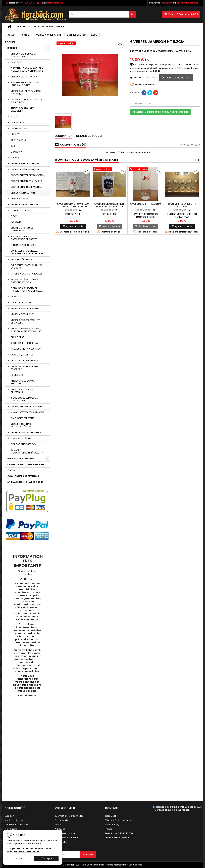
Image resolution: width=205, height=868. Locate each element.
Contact (112, 808)
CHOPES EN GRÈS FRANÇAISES (26, 181)
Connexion (167, 3)
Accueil (10, 42)
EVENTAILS (16, 222)
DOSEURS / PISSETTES (22, 355)
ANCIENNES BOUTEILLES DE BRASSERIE (24, 368)
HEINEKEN (16, 134)
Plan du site (11, 829)
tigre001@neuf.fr (56, 3)
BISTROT (22, 26)
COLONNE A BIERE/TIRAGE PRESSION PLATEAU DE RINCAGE (27, 289)
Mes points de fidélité (66, 838)
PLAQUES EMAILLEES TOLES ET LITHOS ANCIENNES (26, 84)
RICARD (15, 117)
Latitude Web (136, 865)
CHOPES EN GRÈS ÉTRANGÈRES (26, 187)
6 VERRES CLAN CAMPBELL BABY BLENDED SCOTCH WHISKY (109, 207)
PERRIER (15, 158)
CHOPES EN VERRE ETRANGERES (27, 175)
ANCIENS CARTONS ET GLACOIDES (22, 109)
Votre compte (65, 808)
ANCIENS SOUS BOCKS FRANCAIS (23, 382)
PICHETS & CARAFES (21, 210)
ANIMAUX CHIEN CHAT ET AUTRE (25, 482)
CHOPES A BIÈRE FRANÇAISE (25, 169)
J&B (13, 146)
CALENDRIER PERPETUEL (23, 418)
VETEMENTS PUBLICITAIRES (24, 361)
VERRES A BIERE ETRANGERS (25, 164)
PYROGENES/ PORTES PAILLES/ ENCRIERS (26, 267)
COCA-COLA (18, 123)
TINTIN (11, 470)
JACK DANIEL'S (18, 140)
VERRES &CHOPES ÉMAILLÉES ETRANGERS (25, 321)
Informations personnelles (69, 816)
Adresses (60, 829)
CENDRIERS (16, 62)
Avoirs (58, 825)
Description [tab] (64, 136)
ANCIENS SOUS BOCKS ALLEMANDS (23, 391)
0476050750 (27, 3)
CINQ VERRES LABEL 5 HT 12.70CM (182, 205)
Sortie (19, 858)
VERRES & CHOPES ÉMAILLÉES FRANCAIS (26, 92)
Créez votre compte (187, 3)
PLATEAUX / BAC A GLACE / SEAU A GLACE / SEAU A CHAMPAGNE (28, 70)
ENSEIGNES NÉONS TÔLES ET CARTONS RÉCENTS (25, 281)
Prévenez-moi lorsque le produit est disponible (161, 112)
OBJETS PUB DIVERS (21, 303)
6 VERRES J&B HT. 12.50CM (146, 204)
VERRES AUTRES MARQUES (24, 204)
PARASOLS (16, 297)
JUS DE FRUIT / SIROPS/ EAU (25, 343)
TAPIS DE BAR (18, 337)
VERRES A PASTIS (19, 199)
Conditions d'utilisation (17, 825)
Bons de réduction (65, 833)
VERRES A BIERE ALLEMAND (24, 308)
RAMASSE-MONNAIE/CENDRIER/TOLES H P (27, 451)
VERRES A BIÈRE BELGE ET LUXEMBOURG (23, 55)
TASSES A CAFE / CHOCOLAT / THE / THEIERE (26, 101)
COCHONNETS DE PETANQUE (23, 476)
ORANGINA (16, 152)
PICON (14, 216)
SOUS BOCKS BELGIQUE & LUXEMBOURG (24, 399)
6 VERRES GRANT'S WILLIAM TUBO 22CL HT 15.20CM (73, 205)
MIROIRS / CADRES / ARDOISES (27, 274)
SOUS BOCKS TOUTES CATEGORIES (22, 229)
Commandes (62, 820)
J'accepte (46, 858)
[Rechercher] (102, 14)
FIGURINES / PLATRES (21, 259)
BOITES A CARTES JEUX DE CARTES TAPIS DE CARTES (24, 238)
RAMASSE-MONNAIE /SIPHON (26, 349)
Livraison (9, 816)
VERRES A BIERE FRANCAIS (24, 77)
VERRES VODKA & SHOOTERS (26, 432)
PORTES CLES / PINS (21, 438)
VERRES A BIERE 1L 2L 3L (22, 314)
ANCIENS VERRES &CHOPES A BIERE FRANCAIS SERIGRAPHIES (27, 330)
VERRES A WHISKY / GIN (23, 193)
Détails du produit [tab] (90, 136)
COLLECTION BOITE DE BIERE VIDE (26, 464)
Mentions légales (14, 820)
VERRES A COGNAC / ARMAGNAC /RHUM (22, 425)
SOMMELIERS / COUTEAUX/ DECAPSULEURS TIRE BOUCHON (27, 252)
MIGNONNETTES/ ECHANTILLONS (27, 412)
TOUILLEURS (17, 375)
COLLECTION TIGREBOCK (23, 444)
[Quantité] (147, 78)
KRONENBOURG (19, 128)
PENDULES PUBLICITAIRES (23, 245)
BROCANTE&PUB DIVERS (48, 26)
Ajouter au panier (176, 78)
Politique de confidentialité (23, 851)
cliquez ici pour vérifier (177, 810)
